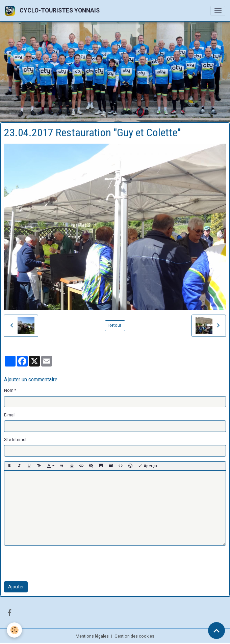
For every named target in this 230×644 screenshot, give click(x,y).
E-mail (10, 415)
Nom (9, 390)
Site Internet (15, 440)
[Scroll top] (216, 631)
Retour (115, 325)
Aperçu (147, 466)
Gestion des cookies (134, 636)
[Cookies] (14, 630)
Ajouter (16, 587)
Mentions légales (92, 636)
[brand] (53, 11)
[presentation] (55, 563)
